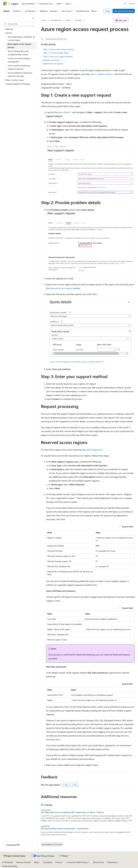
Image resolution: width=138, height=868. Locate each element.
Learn (44, 20)
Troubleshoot (56, 20)
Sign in (132, 3)
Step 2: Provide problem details (56, 53)
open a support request (101, 74)
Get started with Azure (124, 11)
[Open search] (125, 4)
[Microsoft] (5, 4)
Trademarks (112, 862)
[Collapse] (33, 18)
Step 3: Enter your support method (58, 56)
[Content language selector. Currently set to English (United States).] (15, 856)
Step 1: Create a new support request (59, 49)
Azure (68, 20)
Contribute (48, 862)
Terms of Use (98, 862)
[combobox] (19, 24)
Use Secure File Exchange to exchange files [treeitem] (19, 60)
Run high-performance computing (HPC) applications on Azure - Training (72, 812)
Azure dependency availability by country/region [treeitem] (21, 38)
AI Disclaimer (8, 862)
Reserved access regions (53, 64)
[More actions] (132, 20)
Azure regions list (94, 450)
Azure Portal (64, 112)
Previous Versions (24, 862)
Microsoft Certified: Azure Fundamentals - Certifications (65, 829)
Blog (36, 862)
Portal (107, 11)
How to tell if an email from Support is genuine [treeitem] (19, 67)
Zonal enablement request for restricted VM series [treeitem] (20, 74)
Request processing (51, 60)
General (78, 20)
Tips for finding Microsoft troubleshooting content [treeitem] (18, 53)
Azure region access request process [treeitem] (19, 46)
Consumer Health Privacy (77, 862)
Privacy (58, 862)
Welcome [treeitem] (9, 29)
